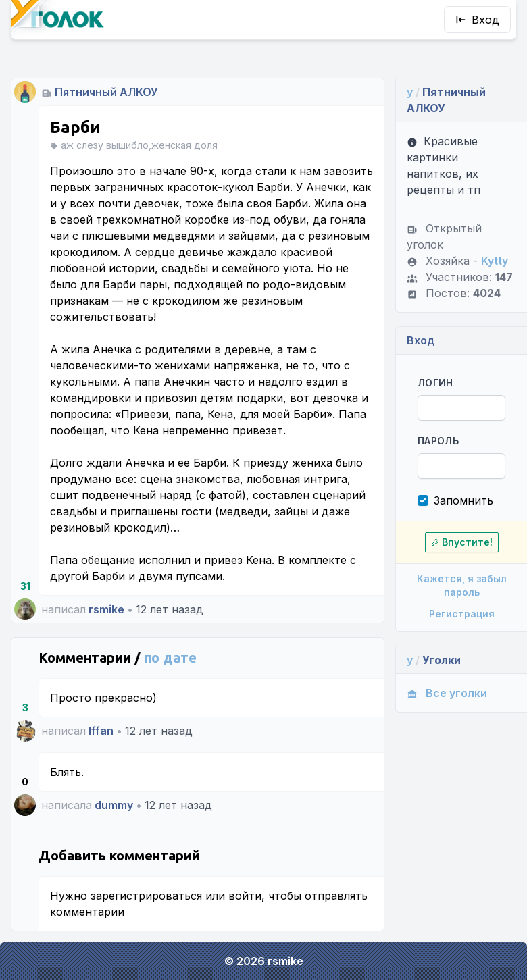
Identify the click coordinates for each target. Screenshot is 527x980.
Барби (75, 127)
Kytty (495, 261)
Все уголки (447, 693)
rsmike (106, 609)
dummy (114, 805)
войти (245, 896)
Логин (435, 383)
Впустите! (462, 542)
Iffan (101, 731)
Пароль (438, 441)
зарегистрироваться (146, 896)
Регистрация (462, 614)
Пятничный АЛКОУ (106, 92)
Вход (477, 20)
